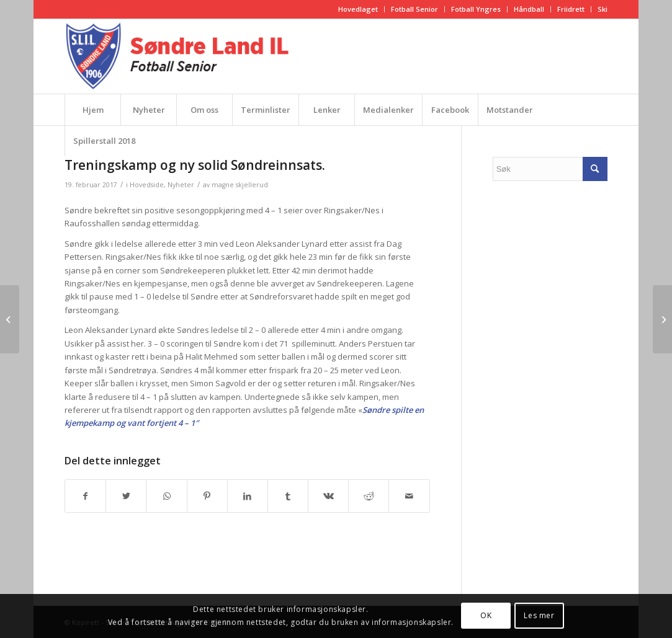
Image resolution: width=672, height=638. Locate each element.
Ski (603, 9)
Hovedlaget (358, 9)
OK (486, 615)
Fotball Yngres (476, 9)
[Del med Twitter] (126, 496)
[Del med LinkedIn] (248, 496)
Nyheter (181, 185)
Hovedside (147, 185)
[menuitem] (358, 9)
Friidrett (571, 9)
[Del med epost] (409, 496)
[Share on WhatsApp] (166, 496)
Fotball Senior (414, 9)
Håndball (529, 9)
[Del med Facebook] (85, 496)
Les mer (539, 615)
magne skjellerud (240, 185)
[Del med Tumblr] (288, 496)
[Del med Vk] (328, 496)
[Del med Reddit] (369, 496)
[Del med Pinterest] (207, 496)
